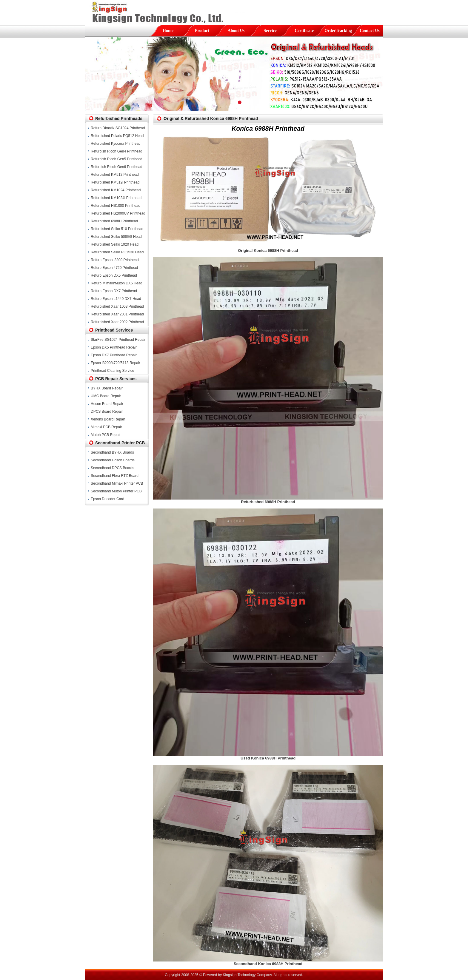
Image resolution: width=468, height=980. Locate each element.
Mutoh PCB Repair (106, 435)
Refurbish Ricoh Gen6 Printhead (117, 167)
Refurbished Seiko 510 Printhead (117, 229)
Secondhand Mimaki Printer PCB (117, 483)
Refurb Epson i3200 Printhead (115, 260)
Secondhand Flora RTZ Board (115, 476)
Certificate (304, 31)
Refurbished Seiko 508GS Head (116, 237)
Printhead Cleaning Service (112, 371)
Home (168, 31)
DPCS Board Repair (107, 412)
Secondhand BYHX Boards (112, 452)
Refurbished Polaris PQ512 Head (117, 136)
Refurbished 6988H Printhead (114, 221)
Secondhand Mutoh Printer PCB (116, 491)
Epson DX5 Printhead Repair (114, 347)
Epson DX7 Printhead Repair (114, 355)
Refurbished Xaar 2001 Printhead (117, 314)
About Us (236, 31)
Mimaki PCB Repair (106, 427)
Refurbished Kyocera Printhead (116, 144)
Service (270, 31)
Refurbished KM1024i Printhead (116, 198)
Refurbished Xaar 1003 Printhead (117, 306)
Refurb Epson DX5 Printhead (114, 275)
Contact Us (370, 31)
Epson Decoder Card (107, 499)
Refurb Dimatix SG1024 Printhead (118, 128)
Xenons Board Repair (108, 419)
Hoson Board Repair (107, 404)
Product (202, 31)
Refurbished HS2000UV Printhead (118, 213)
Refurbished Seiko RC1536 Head (117, 252)
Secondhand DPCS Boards (112, 468)
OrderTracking (338, 31)
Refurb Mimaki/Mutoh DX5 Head (117, 283)
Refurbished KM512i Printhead (115, 182)
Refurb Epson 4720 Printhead (114, 268)
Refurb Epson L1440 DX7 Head (116, 299)
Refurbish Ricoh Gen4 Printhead (117, 151)
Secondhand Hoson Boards (113, 460)
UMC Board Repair (106, 396)
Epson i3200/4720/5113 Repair (115, 363)
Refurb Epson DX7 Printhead (114, 291)
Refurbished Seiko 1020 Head (115, 244)
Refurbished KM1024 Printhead (116, 190)
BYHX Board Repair (107, 388)
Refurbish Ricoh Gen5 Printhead (117, 159)
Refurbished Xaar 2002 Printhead (117, 322)
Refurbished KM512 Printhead (115, 175)
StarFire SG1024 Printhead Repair (118, 340)
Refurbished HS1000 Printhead (116, 206)
